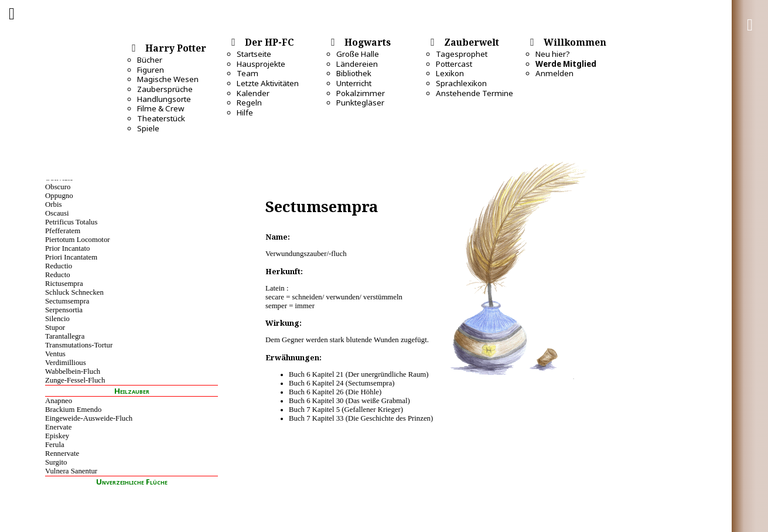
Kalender (253, 93)
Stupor (55, 328)
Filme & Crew (161, 108)
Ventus (55, 354)
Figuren (151, 70)
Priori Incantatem (71, 257)
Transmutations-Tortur (79, 345)
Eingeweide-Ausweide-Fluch (89, 418)
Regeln (249, 103)
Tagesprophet (462, 54)
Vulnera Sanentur (71, 471)
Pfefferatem (63, 231)
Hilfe (245, 112)
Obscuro (58, 187)
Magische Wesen (168, 79)
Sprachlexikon (461, 83)
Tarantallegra (65, 336)
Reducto (58, 275)
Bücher (150, 60)
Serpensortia (64, 310)
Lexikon (450, 73)
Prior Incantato (67, 248)
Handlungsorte (164, 99)
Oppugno (59, 196)
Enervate (58, 427)
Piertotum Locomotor (78, 240)
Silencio (57, 319)
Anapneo (59, 401)
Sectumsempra (67, 301)
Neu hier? (553, 54)
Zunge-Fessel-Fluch (75, 380)
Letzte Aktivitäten (268, 83)
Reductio (59, 266)
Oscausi (57, 213)
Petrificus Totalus (71, 222)
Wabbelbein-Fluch (73, 371)
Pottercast (454, 64)
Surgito (56, 462)
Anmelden (554, 73)
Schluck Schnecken (74, 292)
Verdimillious (66, 363)
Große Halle (358, 54)
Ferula (55, 445)
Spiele (148, 128)
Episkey (57, 436)
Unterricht (354, 83)
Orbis (53, 204)
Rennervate (62, 453)
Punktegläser (360, 103)
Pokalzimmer (361, 93)
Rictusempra (64, 284)
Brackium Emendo (73, 410)
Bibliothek (354, 73)
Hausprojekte (261, 64)
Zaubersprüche (165, 89)
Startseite (254, 54)
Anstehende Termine (475, 93)
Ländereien (357, 64)
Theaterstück (161, 118)
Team (248, 73)
